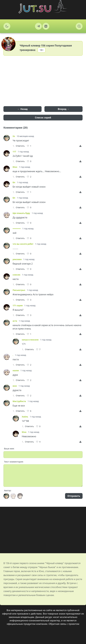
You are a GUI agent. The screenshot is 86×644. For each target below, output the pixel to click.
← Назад (23, 109)
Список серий (43, 118)
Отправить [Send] (74, 496)
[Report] (81, 146)
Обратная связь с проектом (64, 624)
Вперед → (63, 109)
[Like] (29, 146)
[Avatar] (6, 496)
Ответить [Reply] (19, 146)
